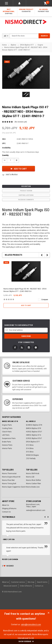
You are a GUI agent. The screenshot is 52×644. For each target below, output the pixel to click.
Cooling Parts (7, 428)
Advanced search (10, 586)
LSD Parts (6, 435)
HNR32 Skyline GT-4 (33, 435)
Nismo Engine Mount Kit (11, 477)
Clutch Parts (7, 432)
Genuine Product (26, 11)
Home (4, 45)
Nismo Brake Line (33, 487)
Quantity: (5, 155)
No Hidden (43, 11)
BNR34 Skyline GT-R (34, 428)
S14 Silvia (30, 448)
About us (5, 582)
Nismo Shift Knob (33, 474)
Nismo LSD (30, 477)
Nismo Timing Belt (9, 484)
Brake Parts (7, 442)
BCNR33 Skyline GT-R (34, 425)
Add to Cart (19, 169)
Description (26, 186)
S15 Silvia (30, 452)
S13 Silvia (30, 445)
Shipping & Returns (26, 195)
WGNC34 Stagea (32, 455)
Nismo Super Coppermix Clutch (14, 487)
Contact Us (6, 512)
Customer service (18, 582)
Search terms (42, 582)
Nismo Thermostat (9, 474)
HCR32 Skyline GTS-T (34, 432)
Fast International (9, 12)
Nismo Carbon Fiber (33, 484)
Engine (40, 45)
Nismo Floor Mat (8, 480)
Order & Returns (26, 586)
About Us (6, 505)
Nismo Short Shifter (33, 480)
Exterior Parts (7, 445)
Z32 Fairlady (31, 458)
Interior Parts (7, 448)
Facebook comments (26, 200)
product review (26, 191)
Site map (31, 582)
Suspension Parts (9, 438)
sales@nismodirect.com (31, 624)
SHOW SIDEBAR (26, 641)
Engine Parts (7, 425)
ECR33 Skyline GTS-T (34, 438)
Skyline (13, 45)
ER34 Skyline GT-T (27, 45)
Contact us (39, 586)
